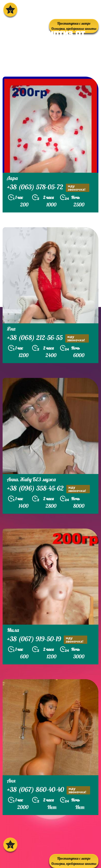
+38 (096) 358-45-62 (48, 489)
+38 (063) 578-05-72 (48, 188)
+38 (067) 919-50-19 (47, 640)
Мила (13, 630)
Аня (11, 781)
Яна (11, 329)
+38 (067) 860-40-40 (49, 790)
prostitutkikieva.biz (35, 63)
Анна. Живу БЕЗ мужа (31, 479)
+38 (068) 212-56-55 (48, 338)
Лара (12, 178)
